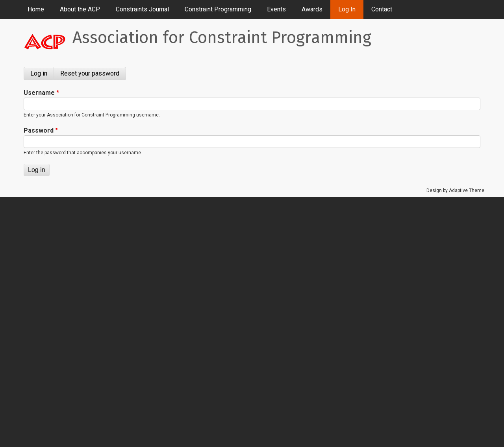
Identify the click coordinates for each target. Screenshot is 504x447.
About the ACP (80, 9)
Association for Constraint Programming (222, 37)
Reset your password (90, 73)
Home (36, 9)
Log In (347, 9)
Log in (42, 75)
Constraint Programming (218, 9)
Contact (382, 9)
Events (276, 9)
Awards (312, 9)
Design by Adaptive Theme (455, 190)
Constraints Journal (142, 9)
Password (39, 130)
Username (39, 93)
